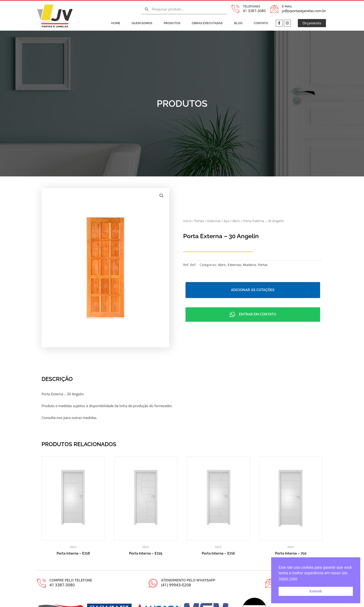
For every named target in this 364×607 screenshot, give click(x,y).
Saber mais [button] (288, 579)
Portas (199, 221)
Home (116, 23)
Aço (227, 221)
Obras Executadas (207, 23)
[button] (162, 196)
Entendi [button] (316, 591)
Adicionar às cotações (253, 290)
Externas (214, 221)
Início (187, 221)
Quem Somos (142, 23)
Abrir (236, 221)
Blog (238, 23)
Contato (261, 23)
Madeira (250, 265)
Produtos (172, 23)
